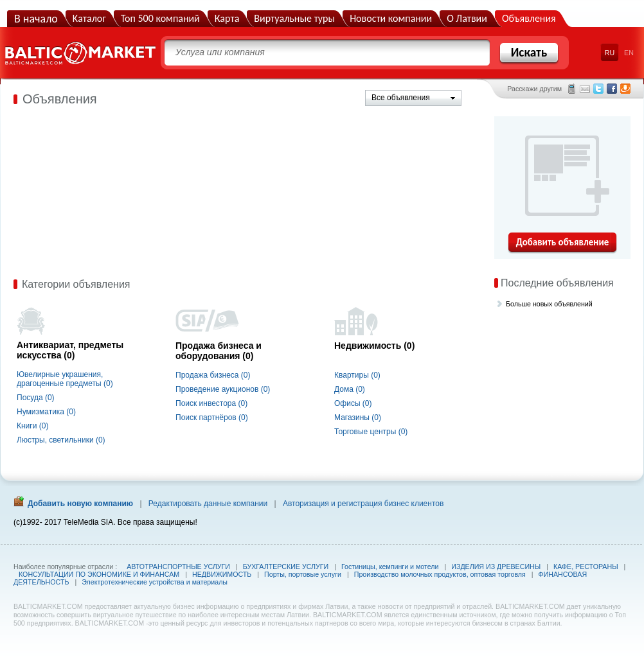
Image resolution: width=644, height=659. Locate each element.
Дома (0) (350, 389)
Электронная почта (585, 89)
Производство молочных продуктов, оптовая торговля (440, 574)
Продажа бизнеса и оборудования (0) (219, 351)
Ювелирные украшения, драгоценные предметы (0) (65, 379)
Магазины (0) (358, 417)
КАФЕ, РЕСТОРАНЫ (586, 567)
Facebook (612, 89)
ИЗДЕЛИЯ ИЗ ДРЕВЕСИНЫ (496, 567)
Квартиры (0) (357, 375)
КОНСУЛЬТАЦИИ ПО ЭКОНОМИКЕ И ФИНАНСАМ (99, 574)
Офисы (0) (353, 403)
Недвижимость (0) (374, 346)
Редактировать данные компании (208, 504)
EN (629, 53)
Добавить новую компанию (80, 504)
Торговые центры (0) (371, 432)
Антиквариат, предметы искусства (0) (70, 350)
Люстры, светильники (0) (61, 440)
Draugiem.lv (625, 89)
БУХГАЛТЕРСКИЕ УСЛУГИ (286, 567)
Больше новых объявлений (549, 304)
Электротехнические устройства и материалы (155, 582)
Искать (529, 52)
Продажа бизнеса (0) (213, 375)
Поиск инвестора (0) (211, 403)
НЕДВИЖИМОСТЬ (222, 574)
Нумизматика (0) (46, 412)
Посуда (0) (36, 398)
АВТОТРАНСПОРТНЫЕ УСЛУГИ (178, 567)
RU (610, 53)
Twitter (598, 89)
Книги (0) (32, 426)
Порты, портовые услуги (303, 574)
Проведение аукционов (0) (223, 389)
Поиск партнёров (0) (212, 417)
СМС (572, 89)
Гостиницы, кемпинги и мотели (390, 567)
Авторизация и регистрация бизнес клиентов (363, 504)
